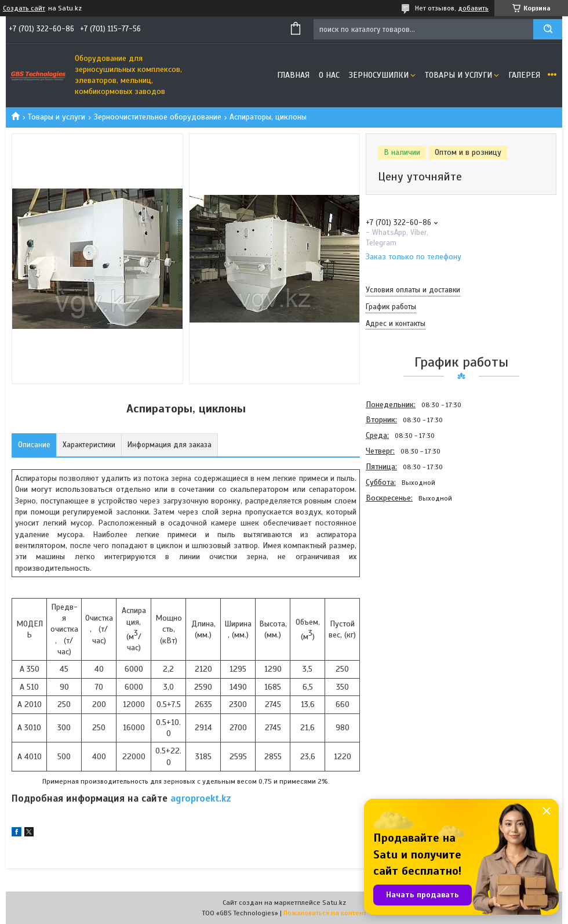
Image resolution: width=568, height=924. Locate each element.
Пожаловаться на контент (325, 913)
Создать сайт (24, 8)
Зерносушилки (379, 75)
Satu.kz (334, 903)
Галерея (524, 75)
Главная (293, 75)
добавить (473, 8)
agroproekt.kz (201, 798)
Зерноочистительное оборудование (158, 117)
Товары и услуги (458, 75)
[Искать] (548, 29)
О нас (329, 75)
